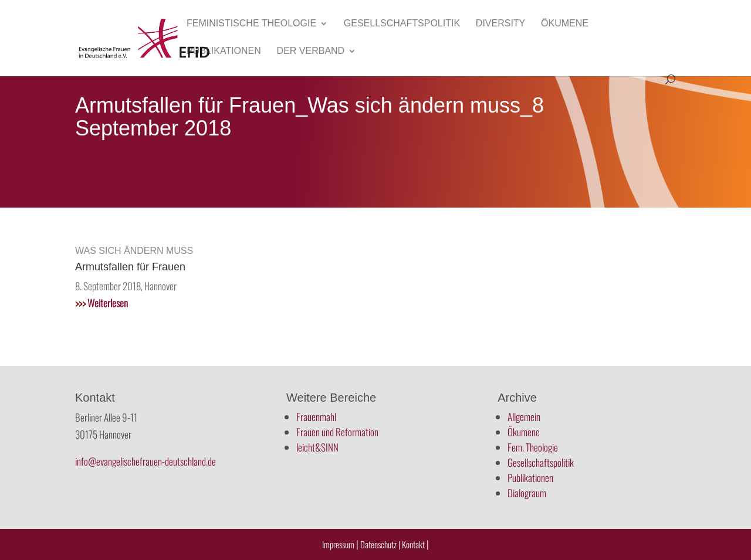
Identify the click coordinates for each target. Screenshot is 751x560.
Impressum (338, 544)
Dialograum (527, 493)
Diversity (500, 24)
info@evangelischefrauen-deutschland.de (146, 461)
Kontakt (414, 544)
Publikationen (224, 51)
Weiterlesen (102, 303)
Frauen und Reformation (337, 432)
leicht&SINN (317, 447)
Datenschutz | (380, 544)
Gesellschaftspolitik (402, 24)
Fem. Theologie (533, 447)
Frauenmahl (316, 417)
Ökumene (565, 24)
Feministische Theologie (251, 24)
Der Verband (311, 51)
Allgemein (524, 417)
